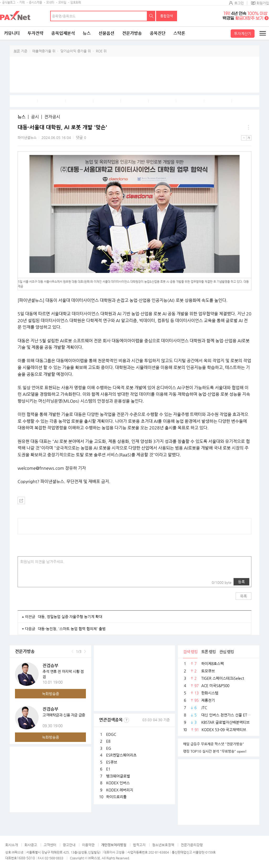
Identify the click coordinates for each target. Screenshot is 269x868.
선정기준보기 (126, 720)
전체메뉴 (262, 33)
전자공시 (52, 117)
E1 (108, 769)
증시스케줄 (35, 2)
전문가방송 (132, 33)
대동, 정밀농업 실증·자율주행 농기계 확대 (70, 617)
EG (109, 748)
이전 (72, 651)
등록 (241, 582)
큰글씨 (249, 138)
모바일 (62, 2)
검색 (151, 16)
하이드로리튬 (116, 797)
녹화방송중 (51, 694)
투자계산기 (243, 34)
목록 (244, 596)
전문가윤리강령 (192, 845)
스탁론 (179, 33)
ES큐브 (112, 762)
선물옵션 (106, 33)
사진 (25, 582)
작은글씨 (244, 138)
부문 (17, 51)
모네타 (50, 2)
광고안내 (69, 845)
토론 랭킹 (208, 652)
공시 (35, 117)
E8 (108, 741)
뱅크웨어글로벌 (118, 776)
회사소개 (12, 845)
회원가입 (263, 3)
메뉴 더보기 (248, 127)
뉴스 (87, 33)
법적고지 (139, 845)
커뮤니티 (12, 33)
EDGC (111, 734)
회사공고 (31, 845)
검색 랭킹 (190, 652)
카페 (22, 2)
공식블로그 (9, 2)
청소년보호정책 (163, 845)
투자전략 (35, 33)
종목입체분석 (63, 33)
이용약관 (88, 845)
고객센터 (50, 845)
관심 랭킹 (227, 652)
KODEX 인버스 (118, 783)
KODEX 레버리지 (120, 790)
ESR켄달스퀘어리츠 (121, 755)
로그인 (239, 3)
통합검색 (167, 16)
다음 (85, 651)
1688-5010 (26, 858)
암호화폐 (76, 2)
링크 (36, 582)
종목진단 (158, 33)
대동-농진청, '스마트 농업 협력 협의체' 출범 (72, 629)
